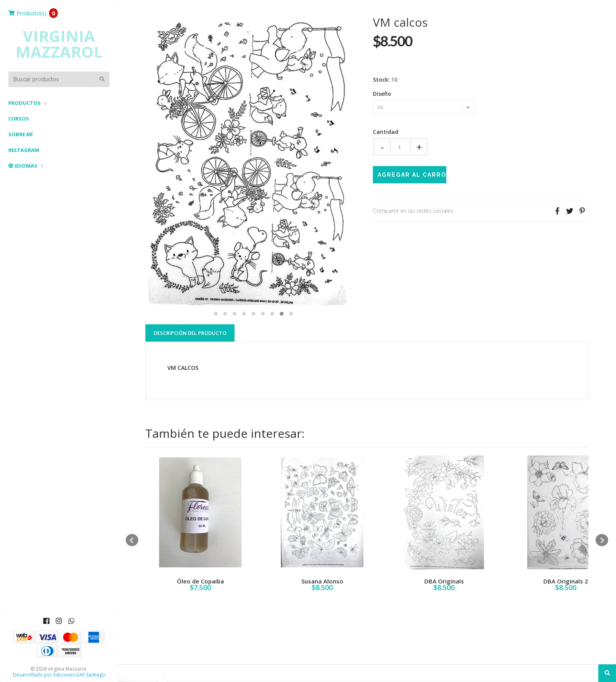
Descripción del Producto (190, 333)
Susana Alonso (322, 581)
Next (602, 540)
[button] (216, 313)
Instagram (24, 150)
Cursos (19, 119)
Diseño (382, 94)
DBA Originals (444, 581)
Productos (25, 103)
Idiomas (23, 166)
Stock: (381, 80)
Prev (132, 540)
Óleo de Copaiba (200, 581)
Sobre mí (20, 134)
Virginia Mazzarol (59, 44)
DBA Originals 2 (566, 581)
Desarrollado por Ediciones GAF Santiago (59, 675)
